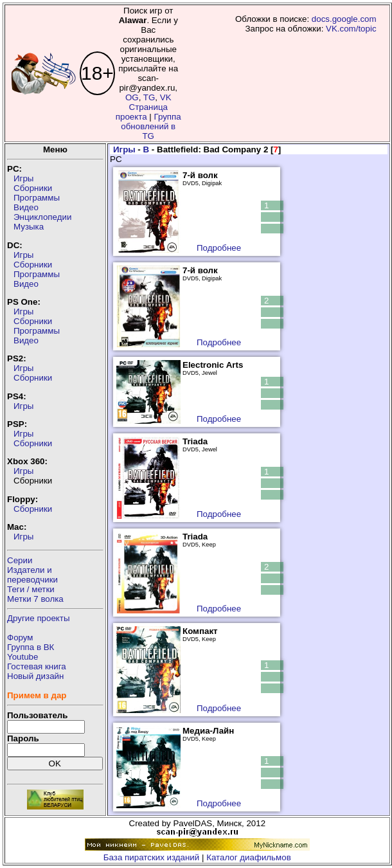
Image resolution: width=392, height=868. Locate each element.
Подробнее (219, 248)
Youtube (22, 657)
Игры (23, 178)
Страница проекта (142, 112)
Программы (37, 198)
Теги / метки (31, 589)
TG (149, 97)
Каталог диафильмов (249, 857)
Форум (20, 637)
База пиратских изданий (151, 857)
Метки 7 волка (35, 599)
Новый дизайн (35, 676)
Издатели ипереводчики (32, 575)
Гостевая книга (37, 666)
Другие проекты (39, 618)
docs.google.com (344, 19)
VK (166, 97)
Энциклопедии (42, 217)
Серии (20, 560)
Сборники (33, 188)
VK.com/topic (351, 29)
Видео (26, 207)
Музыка (29, 227)
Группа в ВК (31, 647)
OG (132, 97)
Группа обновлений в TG (151, 126)
